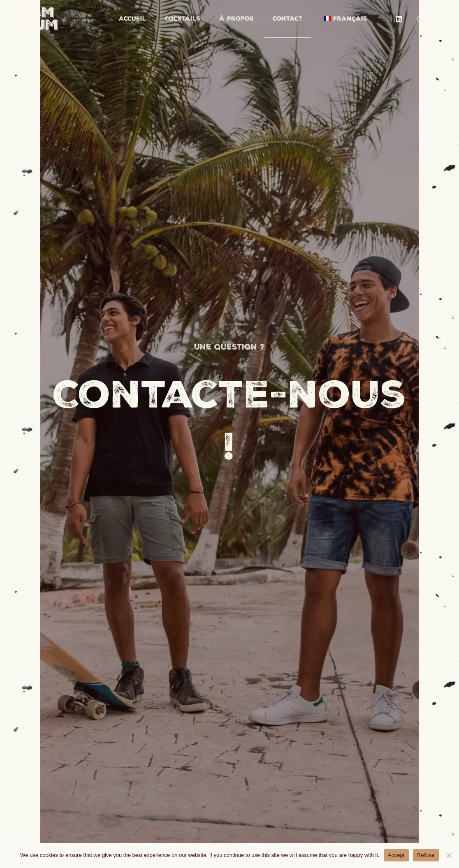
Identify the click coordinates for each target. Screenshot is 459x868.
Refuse (426, 855)
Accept (396, 855)
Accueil (132, 19)
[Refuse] (449, 855)
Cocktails (183, 19)
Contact (288, 19)
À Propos (236, 19)
